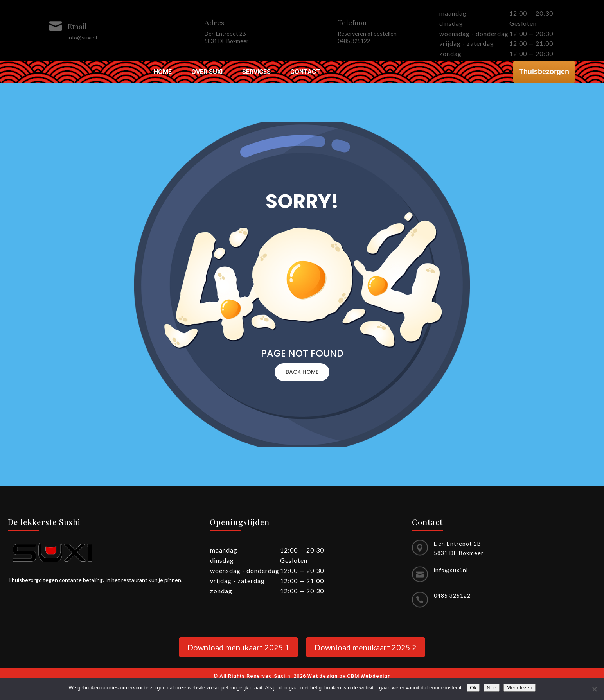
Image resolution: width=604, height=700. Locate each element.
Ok (473, 688)
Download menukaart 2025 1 (238, 647)
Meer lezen (520, 688)
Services (256, 72)
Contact (305, 72)
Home (163, 72)
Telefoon (352, 23)
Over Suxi (207, 72)
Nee (491, 688)
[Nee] (594, 689)
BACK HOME (302, 372)
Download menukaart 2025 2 (366, 647)
